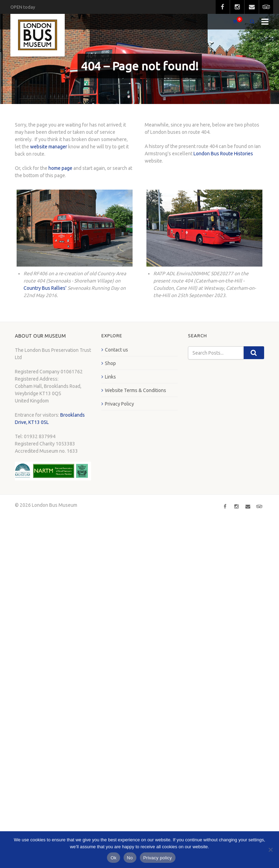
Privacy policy (158, 858)
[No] (270, 850)
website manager (49, 147)
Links (110, 377)
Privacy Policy (119, 404)
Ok (113, 858)
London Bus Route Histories (223, 154)
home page (60, 168)
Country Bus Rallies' (45, 288)
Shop (110, 363)
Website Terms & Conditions (136, 390)
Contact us (116, 350)
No (130, 858)
